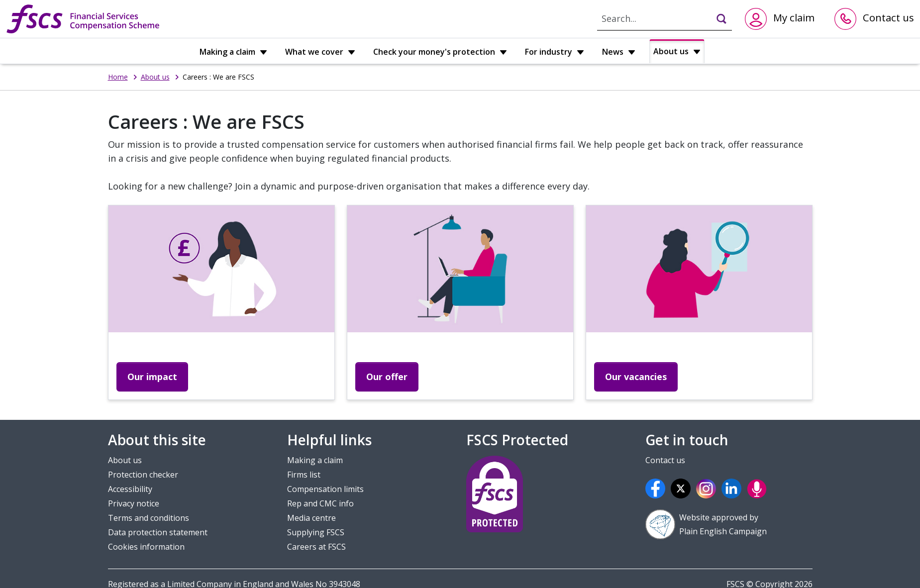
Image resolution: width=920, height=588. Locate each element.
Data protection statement (158, 532)
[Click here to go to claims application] (780, 19)
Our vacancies (636, 377)
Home (118, 77)
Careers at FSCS (316, 547)
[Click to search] (717, 18)
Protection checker (143, 475)
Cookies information (146, 547)
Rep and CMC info (320, 503)
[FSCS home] (83, 19)
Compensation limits (325, 489)
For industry (555, 52)
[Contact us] (874, 19)
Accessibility (130, 489)
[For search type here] (652, 18)
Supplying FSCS (316, 532)
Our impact (152, 377)
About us (677, 51)
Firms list (304, 475)
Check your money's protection (440, 52)
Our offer (387, 377)
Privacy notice (134, 503)
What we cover (320, 52)
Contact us (665, 460)
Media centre (311, 518)
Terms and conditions (149, 518)
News (619, 52)
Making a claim (233, 52)
